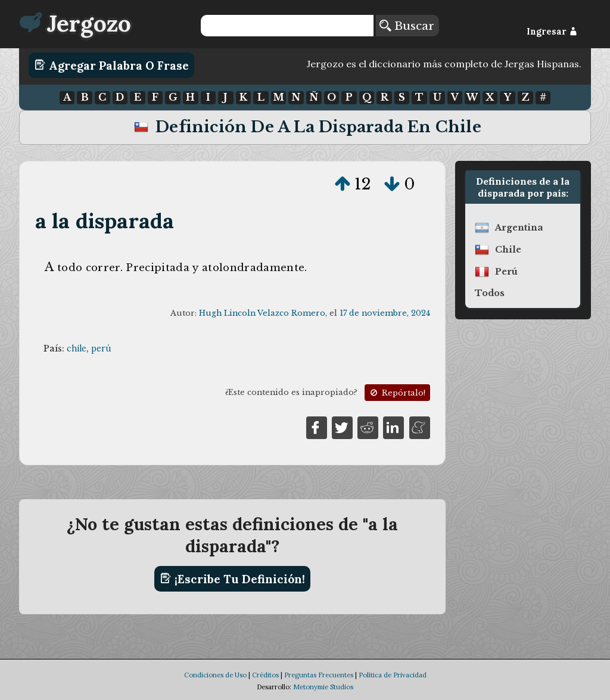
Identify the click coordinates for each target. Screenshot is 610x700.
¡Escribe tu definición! (233, 578)
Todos (490, 293)
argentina (519, 228)
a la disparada (105, 221)
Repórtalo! (397, 393)
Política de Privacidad (393, 675)
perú (101, 349)
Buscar (407, 26)
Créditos (265, 675)
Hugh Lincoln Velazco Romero (262, 313)
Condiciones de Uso (215, 675)
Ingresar (552, 32)
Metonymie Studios (323, 687)
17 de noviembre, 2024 (385, 313)
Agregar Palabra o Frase (112, 65)
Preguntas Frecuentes (319, 675)
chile (77, 349)
